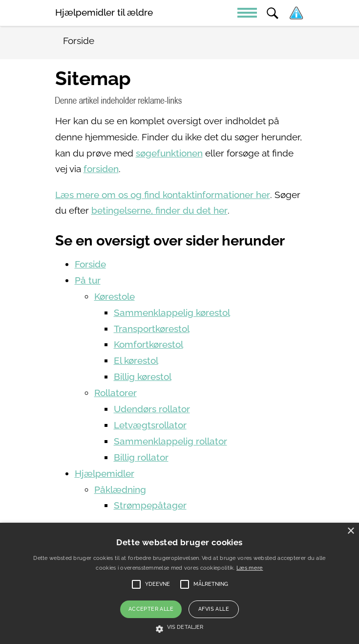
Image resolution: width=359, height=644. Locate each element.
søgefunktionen (169, 153)
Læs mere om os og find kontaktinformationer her (163, 195)
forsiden (101, 169)
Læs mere (250, 568)
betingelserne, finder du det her (159, 211)
